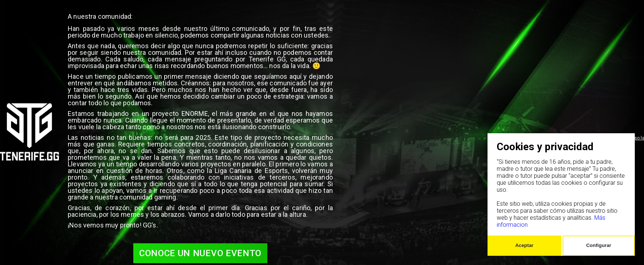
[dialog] (561, 195)
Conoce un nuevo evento (200, 253)
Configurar (599, 245)
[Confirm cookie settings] (524, 246)
